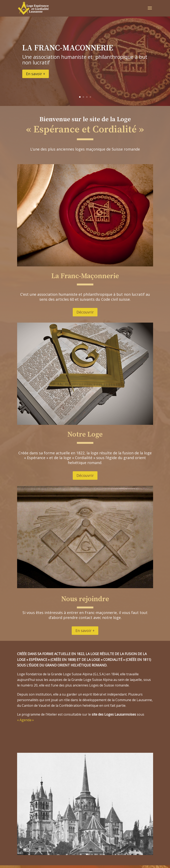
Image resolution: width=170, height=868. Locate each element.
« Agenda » (26, 720)
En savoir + (36, 74)
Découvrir (85, 312)
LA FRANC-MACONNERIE (68, 48)
